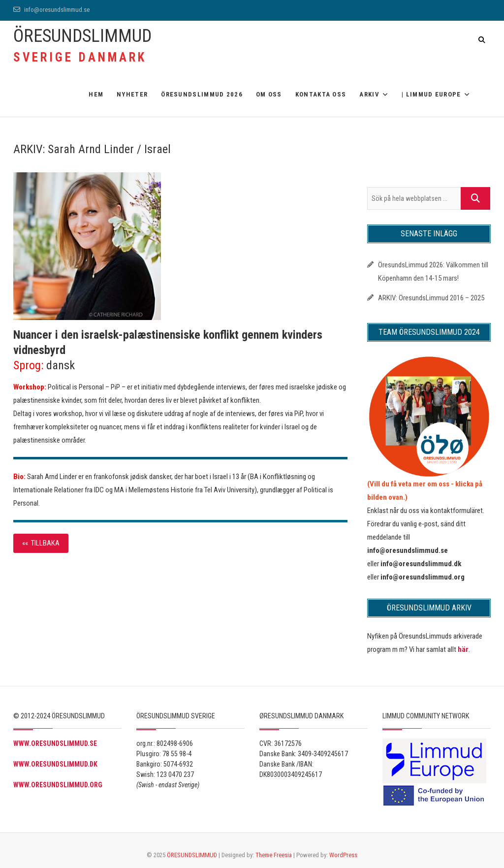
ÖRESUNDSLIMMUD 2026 (202, 94)
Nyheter (132, 94)
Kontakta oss (321, 94)
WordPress (343, 855)
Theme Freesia (274, 855)
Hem (96, 94)
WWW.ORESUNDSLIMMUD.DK (55, 764)
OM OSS (269, 94)
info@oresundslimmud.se (51, 10)
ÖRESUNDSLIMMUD (82, 36)
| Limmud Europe (431, 94)
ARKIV (369, 94)
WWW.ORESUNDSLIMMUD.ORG (58, 785)
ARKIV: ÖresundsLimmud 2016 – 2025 (431, 298)
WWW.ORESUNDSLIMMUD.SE (55, 743)
